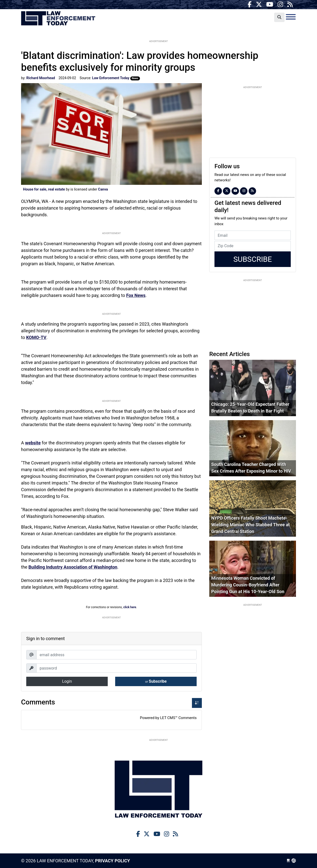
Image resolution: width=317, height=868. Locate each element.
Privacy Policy (113, 861)
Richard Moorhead (41, 78)
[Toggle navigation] (291, 17)
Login (67, 681)
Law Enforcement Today (58, 19)
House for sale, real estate (44, 189)
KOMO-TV (36, 337)
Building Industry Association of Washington (73, 567)
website (33, 443)
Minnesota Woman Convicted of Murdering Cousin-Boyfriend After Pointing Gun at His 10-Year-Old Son (248, 585)
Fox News (136, 295)
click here (130, 607)
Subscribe (156, 681)
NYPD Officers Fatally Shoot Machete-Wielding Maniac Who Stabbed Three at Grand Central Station (251, 525)
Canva (103, 189)
